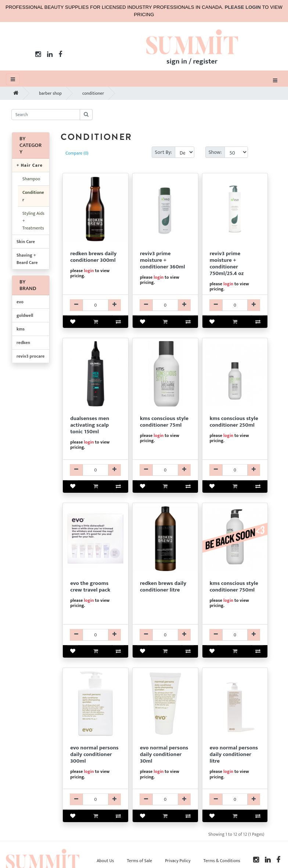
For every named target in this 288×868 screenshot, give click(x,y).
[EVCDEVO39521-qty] (235, 799)
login (89, 271)
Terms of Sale (139, 861)
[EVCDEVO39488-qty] (165, 799)
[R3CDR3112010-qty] (165, 305)
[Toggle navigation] (275, 80)
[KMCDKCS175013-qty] (165, 470)
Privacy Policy (178, 861)
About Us (105, 861)
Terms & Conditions (222, 861)
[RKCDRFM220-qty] (165, 635)
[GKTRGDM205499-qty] (96, 470)
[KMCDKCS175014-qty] (235, 470)
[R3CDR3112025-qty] (235, 305)
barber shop (50, 93)
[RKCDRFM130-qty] (96, 305)
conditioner (93, 93)
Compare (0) (77, 153)
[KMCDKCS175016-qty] (235, 635)
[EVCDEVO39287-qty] (96, 799)
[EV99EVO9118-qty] (96, 635)
